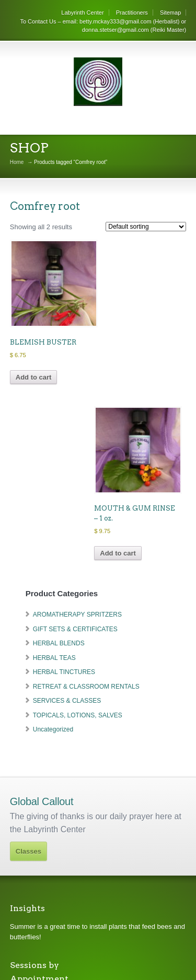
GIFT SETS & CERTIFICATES (75, 629)
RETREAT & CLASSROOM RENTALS (86, 687)
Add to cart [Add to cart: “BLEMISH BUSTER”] (34, 377)
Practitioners (132, 13)
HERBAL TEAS (54, 658)
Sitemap (170, 13)
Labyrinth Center (82, 13)
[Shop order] (146, 227)
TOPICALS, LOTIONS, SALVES (78, 715)
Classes (28, 851)
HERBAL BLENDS (59, 643)
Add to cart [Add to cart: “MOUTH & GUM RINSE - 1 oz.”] (118, 553)
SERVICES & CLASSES (67, 701)
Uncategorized (53, 729)
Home (17, 162)
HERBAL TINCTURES (64, 672)
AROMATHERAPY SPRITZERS (77, 615)
